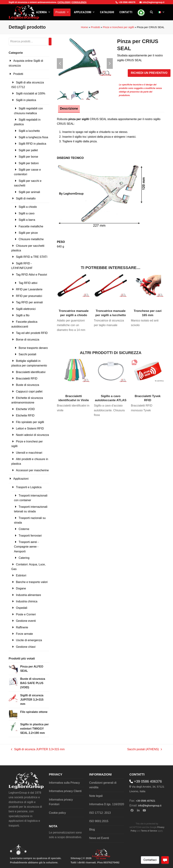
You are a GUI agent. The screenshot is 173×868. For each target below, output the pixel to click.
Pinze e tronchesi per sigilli (118, 27)
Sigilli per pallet (28, 150)
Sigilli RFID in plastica (33, 144)
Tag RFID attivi (28, 283)
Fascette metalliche (31, 226)
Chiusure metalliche (31, 239)
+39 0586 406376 (126, 2)
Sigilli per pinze (28, 233)
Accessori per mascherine (32, 470)
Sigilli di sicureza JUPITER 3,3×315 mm (38, 750)
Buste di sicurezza (28, 385)
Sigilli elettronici (26, 309)
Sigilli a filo (23, 315)
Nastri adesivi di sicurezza (33, 435)
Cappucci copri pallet (29, 391)
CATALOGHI (64, 2)
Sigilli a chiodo (28, 207)
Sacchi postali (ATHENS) (145, 750)
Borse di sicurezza (28, 340)
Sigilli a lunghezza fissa (33, 137)
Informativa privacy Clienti (65, 791)
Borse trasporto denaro (33, 348)
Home (84, 27)
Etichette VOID (25, 409)
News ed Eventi (99, 838)
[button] (151, 12)
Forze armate (24, 634)
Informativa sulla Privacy (64, 783)
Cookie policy (57, 813)
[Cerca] (50, 42)
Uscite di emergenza (29, 640)
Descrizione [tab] (69, 108)
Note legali (96, 796)
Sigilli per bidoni (29, 163)
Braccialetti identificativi (31, 372)
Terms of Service (149, 831)
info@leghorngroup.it (152, 2)
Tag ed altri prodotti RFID (32, 333)
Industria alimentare (29, 595)
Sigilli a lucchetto (29, 131)
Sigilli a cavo (27, 213)
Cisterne (24, 529)
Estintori (21, 575)
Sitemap (76, 858)
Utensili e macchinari (29, 453)
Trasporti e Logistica (29, 487)
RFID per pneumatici (29, 296)
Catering (24, 558)
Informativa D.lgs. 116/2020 (107, 804)
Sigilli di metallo (26, 198)
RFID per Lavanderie (29, 289)
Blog (92, 829)
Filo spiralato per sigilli (30, 422)
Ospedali (22, 608)
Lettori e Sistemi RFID (30, 428)
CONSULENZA (79, 2)
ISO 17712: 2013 (100, 813)
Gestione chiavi (26, 647)
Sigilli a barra (27, 220)
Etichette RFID (25, 415)
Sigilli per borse (28, 157)
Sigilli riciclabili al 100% (31, 93)
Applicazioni (21, 479)
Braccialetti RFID (27, 378)
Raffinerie (22, 627)
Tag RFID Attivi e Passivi (32, 275)
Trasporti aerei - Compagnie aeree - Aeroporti (26, 547)
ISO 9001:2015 (99, 821)
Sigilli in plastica (26, 100)
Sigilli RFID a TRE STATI (32, 257)
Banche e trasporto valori (32, 582)
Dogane (21, 588)
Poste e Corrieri (26, 614)
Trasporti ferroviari (30, 536)
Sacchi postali (28, 354)
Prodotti (95, 27)
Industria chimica (27, 601)
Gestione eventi (26, 621)
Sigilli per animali (29, 192)
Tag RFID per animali (29, 302)
